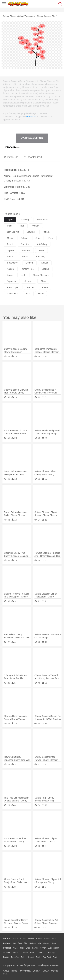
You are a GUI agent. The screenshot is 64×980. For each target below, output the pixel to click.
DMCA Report (13, 147)
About (6, 971)
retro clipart (13, 287)
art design (41, 257)
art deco (26, 250)
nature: (7, 939)
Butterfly (33, 943)
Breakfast (15, 957)
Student (16, 953)
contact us (31, 117)
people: (7, 948)
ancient (11, 269)
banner (31, 287)
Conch (47, 939)
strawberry (12, 263)
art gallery (42, 244)
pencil (10, 244)
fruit (22, 226)
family (35, 948)
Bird (26, 943)
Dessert (31, 957)
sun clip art (42, 220)
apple (10, 275)
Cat (40, 943)
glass (43, 281)
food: (6, 957)
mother (43, 948)
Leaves (31, 939)
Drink (38, 957)
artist (38, 238)
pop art (11, 257)
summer (29, 281)
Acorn (15, 939)
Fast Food (47, 957)
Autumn (23, 939)
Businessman (53, 948)
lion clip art (13, 232)
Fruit (55, 957)
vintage (36, 226)
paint (10, 226)
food (51, 238)
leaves (45, 263)
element (29, 263)
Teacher (25, 953)
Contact (36, 971)
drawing (31, 232)
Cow (54, 943)
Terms (14, 971)
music (10, 238)
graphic (45, 269)
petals (25, 257)
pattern (46, 232)
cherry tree (28, 269)
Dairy (23, 957)
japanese (12, 281)
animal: (7, 943)
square (11, 250)
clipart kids (13, 294)
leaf (23, 275)
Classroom (41, 953)
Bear (20, 943)
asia (28, 294)
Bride (28, 948)
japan (10, 220)
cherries (25, 244)
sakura (24, 238)
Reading (51, 953)
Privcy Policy (25, 971)
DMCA (46, 971)
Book (32, 953)
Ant (14, 943)
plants (45, 287)
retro (41, 294)
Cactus (39, 939)
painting (25, 220)
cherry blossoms (41, 275)
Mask (15, 948)
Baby (22, 948)
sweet (41, 250)
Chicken (47, 943)
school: (7, 952)
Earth (54, 939)
